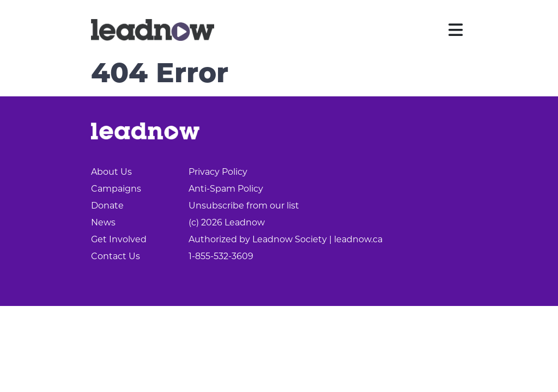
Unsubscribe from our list (244, 206)
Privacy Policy (218, 172)
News (103, 222)
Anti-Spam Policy (226, 189)
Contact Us (116, 256)
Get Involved (119, 239)
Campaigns (116, 189)
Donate (107, 206)
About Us (111, 172)
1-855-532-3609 (221, 256)
